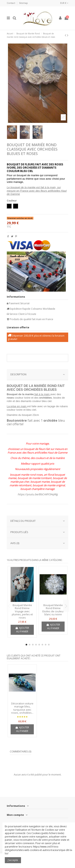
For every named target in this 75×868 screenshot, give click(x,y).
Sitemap (23, 3)
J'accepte (13, 860)
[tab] (38, 375)
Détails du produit (38, 521)
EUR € (64, 3)
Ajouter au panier (22, 630)
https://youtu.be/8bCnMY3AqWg (38, 494)
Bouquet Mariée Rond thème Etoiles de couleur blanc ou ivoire (53, 610)
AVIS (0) (38, 543)
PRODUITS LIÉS (38, 532)
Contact (11, 3)
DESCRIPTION (38, 374)
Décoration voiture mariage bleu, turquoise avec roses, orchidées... (22, 708)
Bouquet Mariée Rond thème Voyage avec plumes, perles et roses (22, 611)
